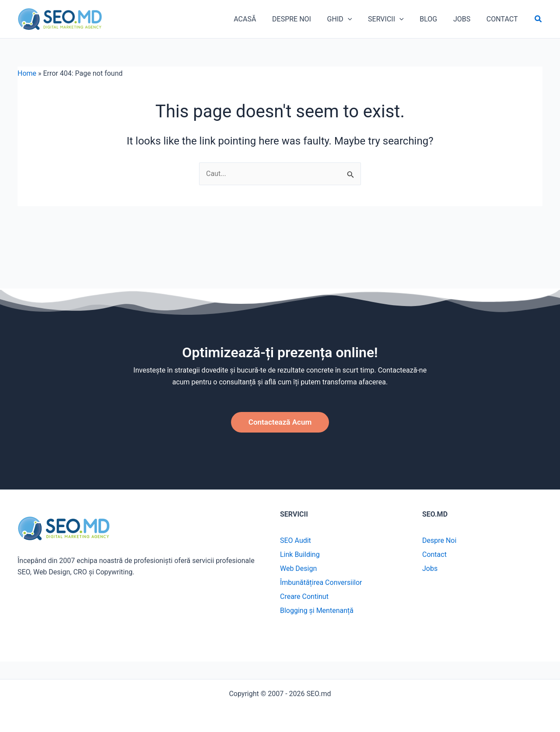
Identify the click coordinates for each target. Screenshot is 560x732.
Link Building (300, 554)
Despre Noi (439, 540)
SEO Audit (296, 540)
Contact (434, 554)
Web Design (298, 568)
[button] (539, 22)
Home (27, 79)
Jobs (430, 568)
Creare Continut (304, 597)
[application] (361, 22)
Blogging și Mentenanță (317, 611)
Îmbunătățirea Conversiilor (321, 582)
